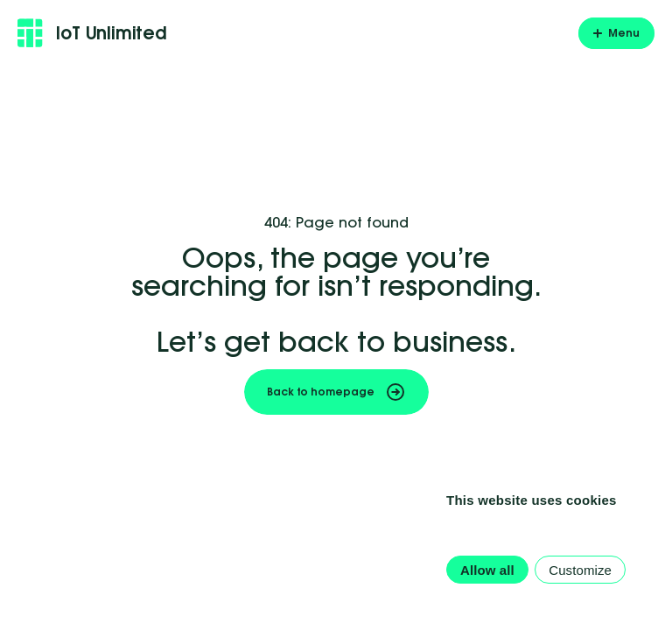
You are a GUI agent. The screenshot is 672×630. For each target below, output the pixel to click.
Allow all (487, 570)
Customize (580, 570)
